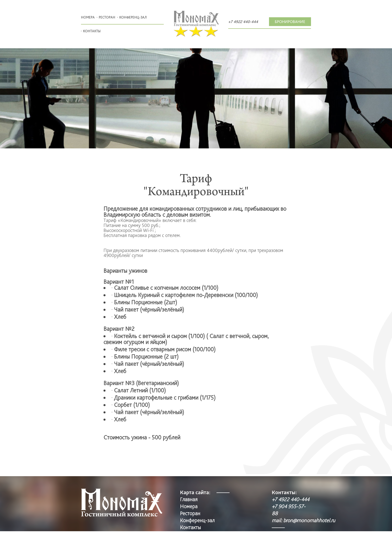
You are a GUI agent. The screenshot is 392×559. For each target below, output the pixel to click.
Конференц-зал (133, 17)
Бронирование (290, 22)
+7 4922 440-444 (243, 22)
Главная (189, 499)
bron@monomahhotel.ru (309, 520)
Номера (88, 17)
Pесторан (107, 17)
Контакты (92, 31)
